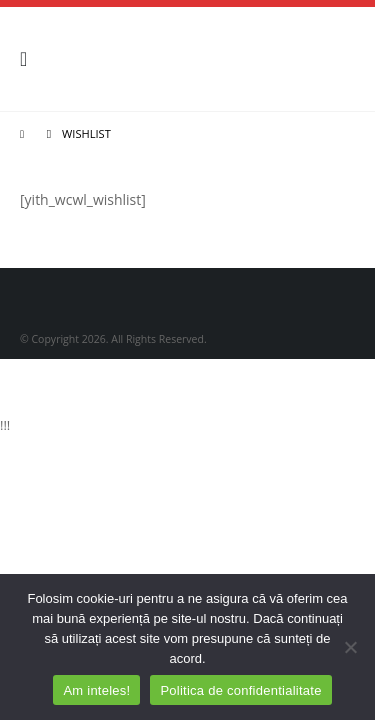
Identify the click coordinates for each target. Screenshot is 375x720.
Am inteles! (96, 690)
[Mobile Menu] (30, 59)
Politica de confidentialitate (240, 690)
